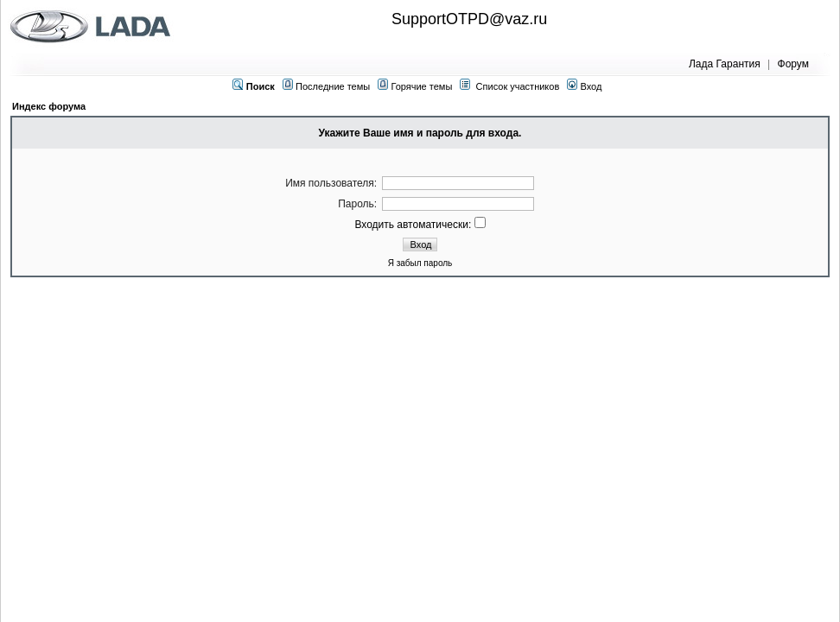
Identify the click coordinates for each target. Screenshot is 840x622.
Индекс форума (49, 106)
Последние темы (333, 86)
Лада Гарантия (725, 64)
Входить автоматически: (420, 225)
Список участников (518, 86)
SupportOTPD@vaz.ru (469, 19)
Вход (584, 86)
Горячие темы (421, 86)
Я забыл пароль (420, 263)
